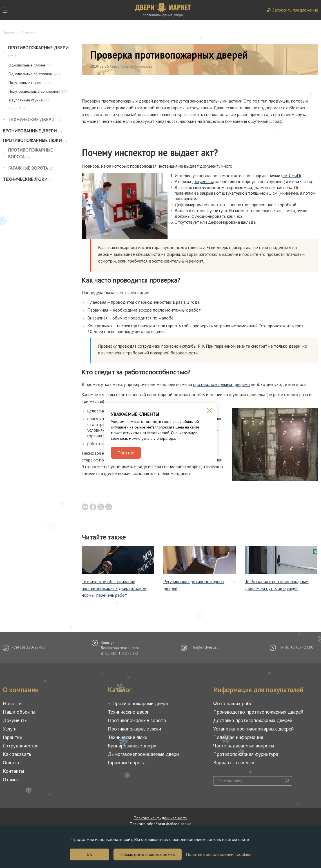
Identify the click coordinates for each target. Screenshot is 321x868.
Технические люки (28, 179)
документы (203, 181)
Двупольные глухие (29, 100)
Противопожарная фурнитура (246, 754)
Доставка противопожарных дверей (253, 720)
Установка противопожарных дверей (253, 729)
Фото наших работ (234, 703)
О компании (21, 690)
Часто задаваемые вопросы (244, 746)
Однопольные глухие (31, 65)
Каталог (120, 690)
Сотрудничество (21, 746)
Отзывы (11, 779)
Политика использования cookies (219, 854)
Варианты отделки (234, 762)
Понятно (126, 453)
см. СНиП (291, 176)
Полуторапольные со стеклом (38, 91)
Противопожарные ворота (30, 153)
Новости (12, 703)
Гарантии (13, 737)
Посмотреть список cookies (148, 854)
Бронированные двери (32, 131)
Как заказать (17, 754)
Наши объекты (19, 712)
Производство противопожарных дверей (258, 712)
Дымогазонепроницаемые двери (143, 754)
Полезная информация (238, 737)
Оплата (11, 762)
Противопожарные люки (35, 140)
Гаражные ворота (31, 168)
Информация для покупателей (258, 690)
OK (89, 854)
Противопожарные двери (38, 51)
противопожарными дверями (221, 384)
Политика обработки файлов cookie (161, 824)
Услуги (10, 729)
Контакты (13, 771)
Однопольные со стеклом (34, 74)
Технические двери (35, 119)
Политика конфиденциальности (161, 818)
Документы (15, 720)
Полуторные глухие (29, 83)
